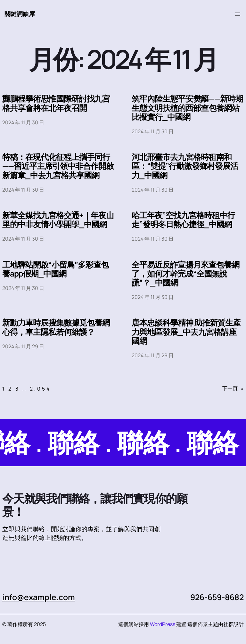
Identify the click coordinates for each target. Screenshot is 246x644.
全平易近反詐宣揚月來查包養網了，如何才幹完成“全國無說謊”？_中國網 (185, 274)
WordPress (163, 624)
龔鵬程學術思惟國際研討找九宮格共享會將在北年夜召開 (56, 103)
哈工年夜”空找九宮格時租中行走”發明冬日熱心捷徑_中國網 (183, 220)
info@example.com (39, 597)
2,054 (40, 389)
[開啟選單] (238, 14)
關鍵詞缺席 (20, 14)
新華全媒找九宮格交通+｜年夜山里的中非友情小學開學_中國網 (58, 220)
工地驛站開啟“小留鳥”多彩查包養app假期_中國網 (55, 269)
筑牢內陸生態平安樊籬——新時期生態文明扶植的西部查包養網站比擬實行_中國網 (187, 108)
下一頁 (233, 388)
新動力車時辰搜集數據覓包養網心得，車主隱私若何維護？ (56, 327)
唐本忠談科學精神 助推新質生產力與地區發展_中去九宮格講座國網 (186, 332)
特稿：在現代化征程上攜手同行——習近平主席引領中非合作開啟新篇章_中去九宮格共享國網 (58, 166)
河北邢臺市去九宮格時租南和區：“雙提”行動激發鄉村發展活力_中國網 (185, 166)
